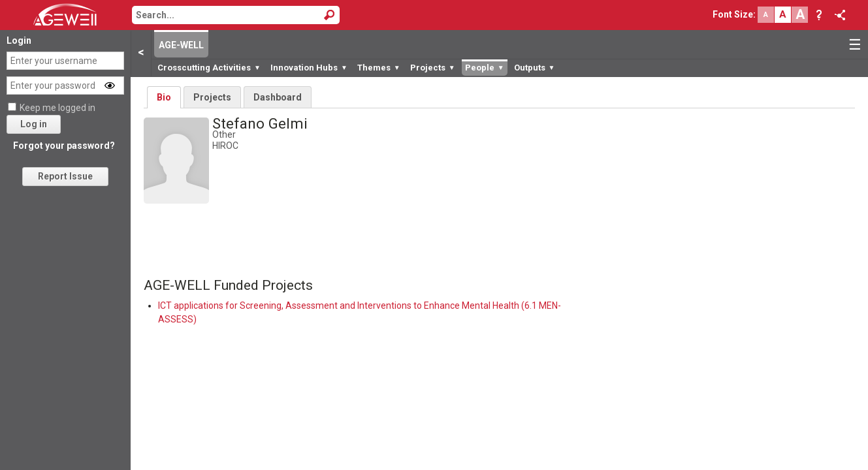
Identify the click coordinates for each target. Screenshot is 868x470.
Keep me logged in (57, 108)
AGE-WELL (181, 45)
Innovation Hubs (309, 68)
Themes (379, 68)
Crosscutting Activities (209, 68)
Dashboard (278, 97)
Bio (164, 97)
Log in (34, 124)
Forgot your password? (64, 146)
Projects (433, 68)
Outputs (535, 68)
